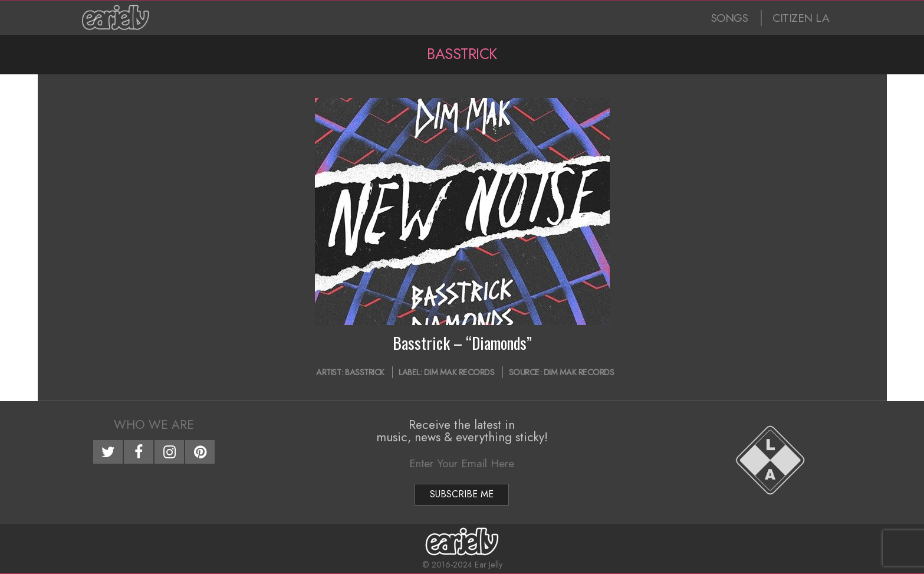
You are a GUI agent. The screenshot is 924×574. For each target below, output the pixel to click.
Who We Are (154, 425)
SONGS (730, 18)
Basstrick (365, 372)
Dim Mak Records (459, 372)
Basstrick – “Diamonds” (462, 343)
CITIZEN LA (801, 18)
